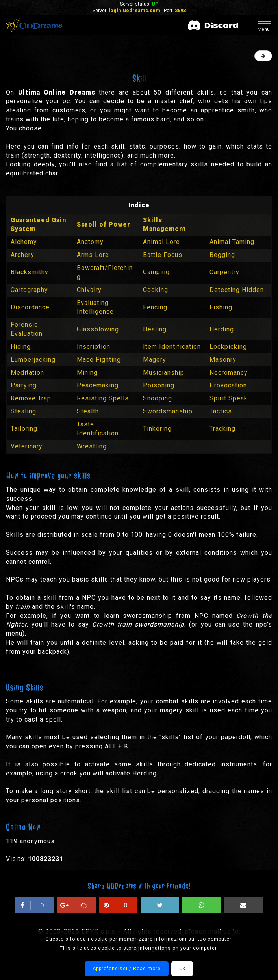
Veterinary (27, 446)
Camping (156, 272)
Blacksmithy (30, 272)
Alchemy (24, 242)
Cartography (29, 290)
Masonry (223, 360)
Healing (155, 329)
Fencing (155, 307)
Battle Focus (163, 255)
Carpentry (224, 272)
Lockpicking (228, 347)
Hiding (21, 347)
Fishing (221, 307)
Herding (222, 329)
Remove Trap (31, 398)
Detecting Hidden (237, 290)
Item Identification (172, 347)
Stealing (23, 411)
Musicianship (164, 373)
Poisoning (159, 385)
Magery (155, 360)
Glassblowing (98, 329)
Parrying (24, 385)
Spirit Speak (229, 398)
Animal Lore (161, 242)
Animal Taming (232, 242)
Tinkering (157, 429)
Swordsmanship (168, 411)
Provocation (228, 385)
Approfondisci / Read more (127, 969)
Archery (22, 255)
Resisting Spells (103, 398)
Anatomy (90, 242)
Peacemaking (98, 385)
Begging (222, 255)
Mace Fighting (99, 360)
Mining (87, 373)
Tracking (222, 429)
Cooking (156, 290)
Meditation (27, 373)
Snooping (158, 398)
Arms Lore (93, 255)
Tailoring (24, 429)
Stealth (88, 411)
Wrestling (92, 446)
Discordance (30, 307)
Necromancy (229, 373)
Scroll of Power (104, 224)
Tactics (221, 411)
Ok (182, 969)
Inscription (94, 347)
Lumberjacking (33, 360)
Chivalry (89, 290)
